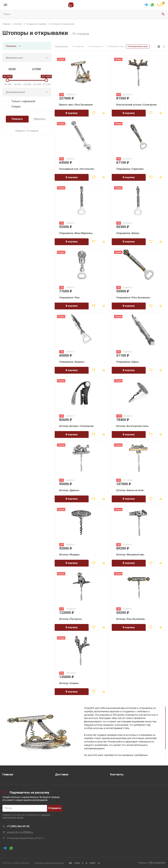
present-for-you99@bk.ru (20, 832)
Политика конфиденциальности (49, 863)
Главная (8, 774)
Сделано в (152, 863)
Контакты (117, 774)
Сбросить (39, 119)
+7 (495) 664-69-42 (18, 826)
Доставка (62, 774)
